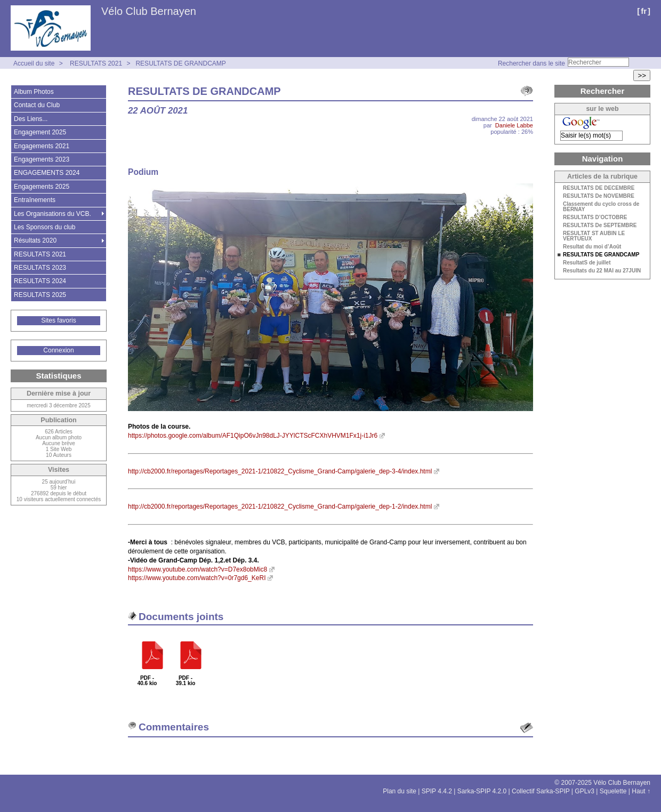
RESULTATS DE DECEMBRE (599, 188)
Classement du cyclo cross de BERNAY (601, 207)
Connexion (58, 350)
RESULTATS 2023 (40, 268)
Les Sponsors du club (45, 227)
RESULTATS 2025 (40, 295)
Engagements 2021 (42, 146)
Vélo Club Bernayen (149, 11)
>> (642, 75)
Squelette (613, 791)
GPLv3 (585, 791)
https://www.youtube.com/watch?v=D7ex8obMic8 (198, 569)
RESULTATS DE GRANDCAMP (180, 63)
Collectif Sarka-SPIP (541, 791)
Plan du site (400, 791)
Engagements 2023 (42, 159)
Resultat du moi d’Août (592, 247)
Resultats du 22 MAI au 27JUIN (602, 271)
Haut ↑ (641, 791)
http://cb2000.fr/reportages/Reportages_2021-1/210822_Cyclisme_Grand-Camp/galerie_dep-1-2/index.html (280, 507)
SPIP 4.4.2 (437, 791)
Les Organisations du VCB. (53, 214)
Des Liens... (31, 119)
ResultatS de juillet (587, 263)
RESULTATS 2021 (96, 63)
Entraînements (35, 200)
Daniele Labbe (514, 125)
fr (644, 11)
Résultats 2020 (35, 240)
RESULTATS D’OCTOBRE (595, 218)
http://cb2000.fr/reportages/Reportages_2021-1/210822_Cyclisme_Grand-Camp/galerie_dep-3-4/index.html (280, 471)
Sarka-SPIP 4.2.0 (482, 791)
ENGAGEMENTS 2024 (47, 173)
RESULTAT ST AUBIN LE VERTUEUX (594, 236)
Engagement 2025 (40, 132)
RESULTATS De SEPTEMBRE (600, 226)
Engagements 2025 (42, 187)
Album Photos (34, 92)
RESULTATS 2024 (40, 281)
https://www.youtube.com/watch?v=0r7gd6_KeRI (197, 578)
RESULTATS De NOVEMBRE (599, 196)
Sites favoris (58, 320)
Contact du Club (37, 105)
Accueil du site (34, 63)
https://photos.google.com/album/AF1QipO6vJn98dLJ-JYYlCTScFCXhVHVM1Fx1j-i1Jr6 (253, 436)
